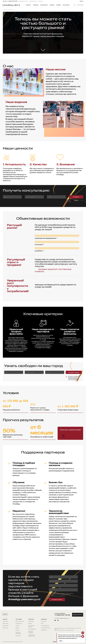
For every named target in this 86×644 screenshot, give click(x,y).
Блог (42, 624)
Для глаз (5, 621)
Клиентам (31, 619)
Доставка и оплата (31, 626)
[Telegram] (83, 633)
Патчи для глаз (20, 621)
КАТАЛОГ (28, 5)
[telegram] (58, 620)
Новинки (36, 5)
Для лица (5, 624)
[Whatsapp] (83, 636)
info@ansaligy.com (64, 618)
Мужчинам (66, 5)
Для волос (6, 626)
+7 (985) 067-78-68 (62, 615)
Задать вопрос (78, 615)
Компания (44, 619)
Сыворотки (19, 624)
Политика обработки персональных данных (13, 642)
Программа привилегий (32, 635)
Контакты (44, 621)
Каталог (5, 619)
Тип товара (19, 619)
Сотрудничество (46, 628)
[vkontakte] (55, 620)
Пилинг (18, 626)
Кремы (17, 628)
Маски (17, 630)
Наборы (52, 5)
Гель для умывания (18, 633)
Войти (82, 1)
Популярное (44, 5)
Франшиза (44, 630)
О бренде (31, 621)
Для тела (5, 628)
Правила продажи (31, 632)
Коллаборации (45, 626)
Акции (30, 624)
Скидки (58, 5)
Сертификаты (32, 629)
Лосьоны (18, 636)
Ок (61, 641)
